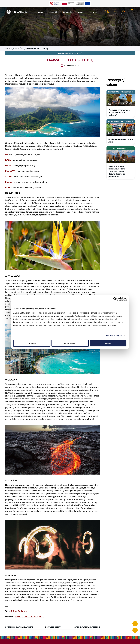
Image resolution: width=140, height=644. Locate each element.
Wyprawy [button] (39, 12)
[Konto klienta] (132, 12)
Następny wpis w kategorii (86, 627)
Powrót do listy (53, 627)
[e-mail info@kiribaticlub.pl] (135, 630)
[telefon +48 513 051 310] (135, 624)
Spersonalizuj (70, 343)
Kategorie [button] (67, 12)
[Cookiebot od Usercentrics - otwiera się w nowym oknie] (115, 299)
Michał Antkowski (19, 611)
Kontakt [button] (93, 12)
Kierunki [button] (53, 12)
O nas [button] (81, 12)
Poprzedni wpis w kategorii (20, 627)
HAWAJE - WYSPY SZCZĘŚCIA (30, 617)
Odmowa (32, 343)
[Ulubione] (124, 12)
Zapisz (108, 343)
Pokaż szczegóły (114, 335)
